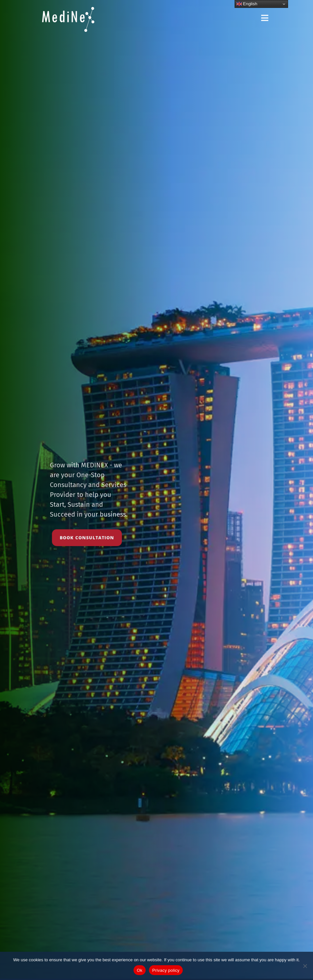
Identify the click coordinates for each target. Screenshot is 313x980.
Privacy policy (166, 970)
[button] (265, 18)
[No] (305, 966)
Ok (140, 970)
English (247, 4)
